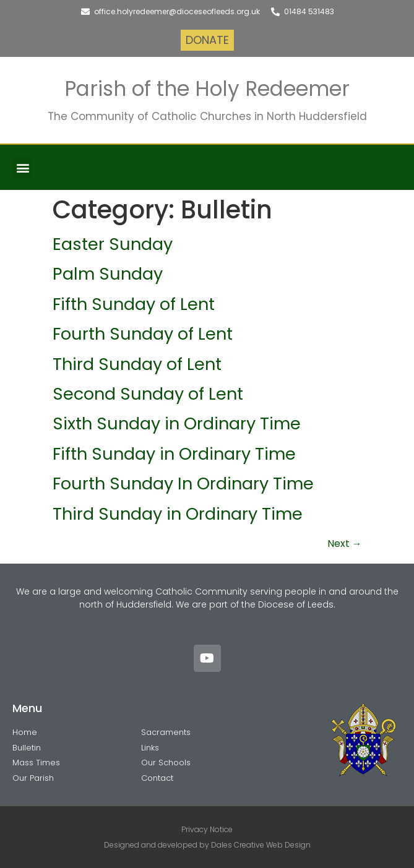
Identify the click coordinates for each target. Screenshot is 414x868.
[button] (23, 167)
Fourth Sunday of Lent (143, 334)
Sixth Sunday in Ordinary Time (177, 423)
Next (345, 544)
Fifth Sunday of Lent (134, 304)
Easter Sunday (113, 244)
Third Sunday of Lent (137, 364)
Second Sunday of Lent (148, 394)
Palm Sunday (108, 274)
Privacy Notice (207, 829)
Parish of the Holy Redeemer (207, 89)
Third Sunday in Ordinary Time (178, 514)
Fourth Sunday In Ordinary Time (183, 483)
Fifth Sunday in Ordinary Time (174, 454)
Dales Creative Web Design (261, 845)
